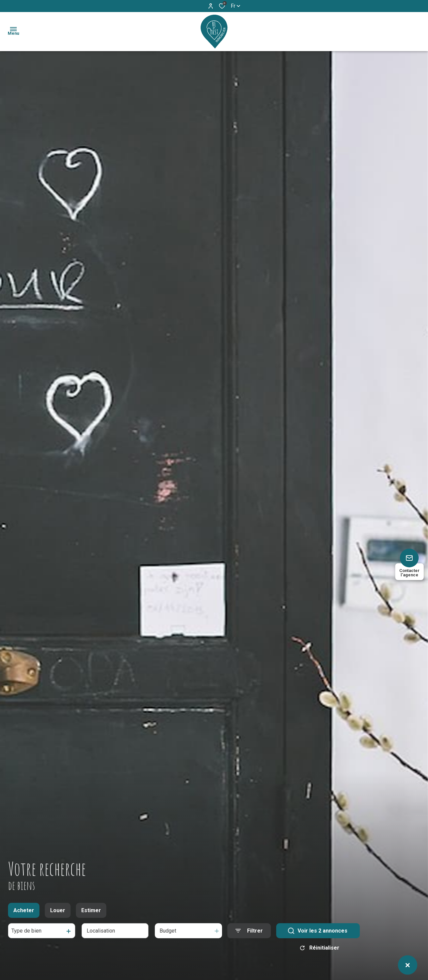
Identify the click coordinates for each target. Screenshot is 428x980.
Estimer (91, 911)
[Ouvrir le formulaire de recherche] (249, 932)
